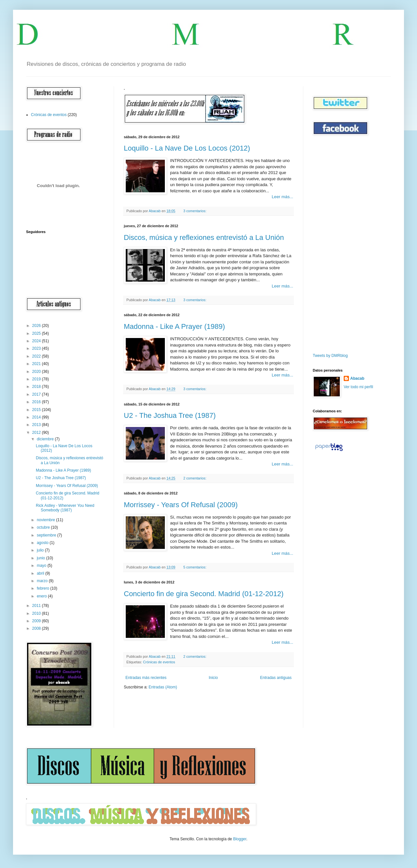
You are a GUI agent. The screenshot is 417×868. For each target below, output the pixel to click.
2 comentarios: (195, 478)
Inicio (213, 678)
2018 (37, 387)
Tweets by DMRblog (330, 356)
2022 (37, 356)
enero (42, 596)
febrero (43, 588)
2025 (37, 333)
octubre (44, 527)
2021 (37, 364)
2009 (37, 621)
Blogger (240, 839)
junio (42, 558)
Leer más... (282, 197)
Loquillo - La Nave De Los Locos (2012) (187, 148)
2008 (37, 628)
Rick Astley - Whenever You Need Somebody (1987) (65, 508)
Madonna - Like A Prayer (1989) (174, 326)
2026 (37, 326)
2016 (37, 402)
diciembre (46, 439)
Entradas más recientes (146, 678)
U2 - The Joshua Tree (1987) (170, 415)
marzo (43, 581)
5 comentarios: (195, 567)
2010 (37, 613)
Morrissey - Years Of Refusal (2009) (181, 505)
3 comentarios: (195, 211)
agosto (43, 543)
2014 (37, 417)
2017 (37, 394)
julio (41, 550)
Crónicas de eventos (159, 662)
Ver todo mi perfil (358, 387)
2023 (37, 348)
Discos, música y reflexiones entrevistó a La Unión (204, 237)
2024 (37, 341)
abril (41, 573)
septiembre (47, 535)
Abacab (357, 378)
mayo (42, 566)
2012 (37, 433)
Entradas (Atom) (163, 687)
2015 (37, 410)
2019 (37, 379)
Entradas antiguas (276, 678)
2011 (37, 606)
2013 (37, 425)
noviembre (46, 520)
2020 (37, 372)
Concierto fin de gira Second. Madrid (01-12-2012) (204, 594)
